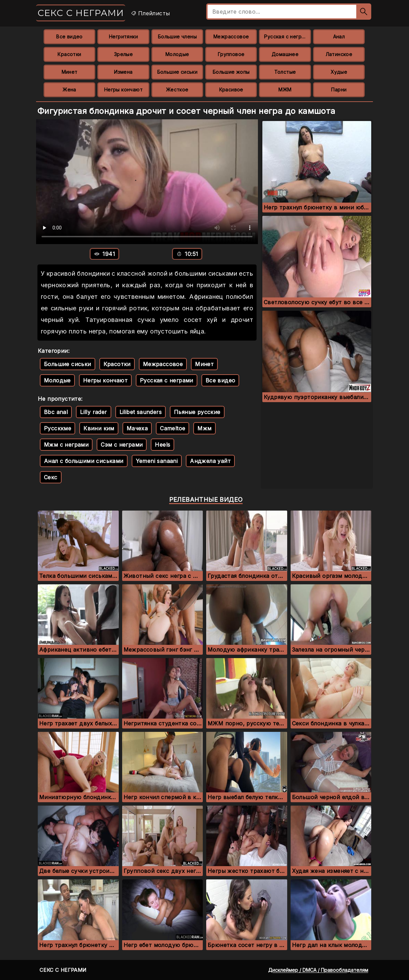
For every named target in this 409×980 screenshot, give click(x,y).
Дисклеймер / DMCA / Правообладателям (318, 970)
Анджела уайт (210, 461)
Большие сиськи (177, 72)
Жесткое (177, 90)
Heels (162, 445)
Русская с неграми (287, 37)
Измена (123, 72)
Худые (339, 72)
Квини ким (99, 428)
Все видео (69, 37)
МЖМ (285, 90)
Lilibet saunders (141, 412)
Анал (339, 37)
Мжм (204, 428)
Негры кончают (123, 90)
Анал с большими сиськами (84, 461)
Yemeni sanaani (157, 461)
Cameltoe (173, 428)
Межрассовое (231, 37)
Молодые (177, 54)
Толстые (285, 72)
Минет (70, 72)
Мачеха (137, 428)
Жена (69, 90)
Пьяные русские (197, 412)
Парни (339, 90)
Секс (51, 477)
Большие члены (177, 37)
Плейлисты (150, 13)
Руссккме (58, 428)
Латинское (339, 54)
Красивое (231, 90)
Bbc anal (56, 412)
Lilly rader (93, 412)
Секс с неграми (81, 13)
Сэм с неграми (122, 445)
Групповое (231, 54)
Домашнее (285, 54)
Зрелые (123, 54)
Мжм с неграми (66, 445)
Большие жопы (231, 72)
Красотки (69, 54)
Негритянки (123, 37)
